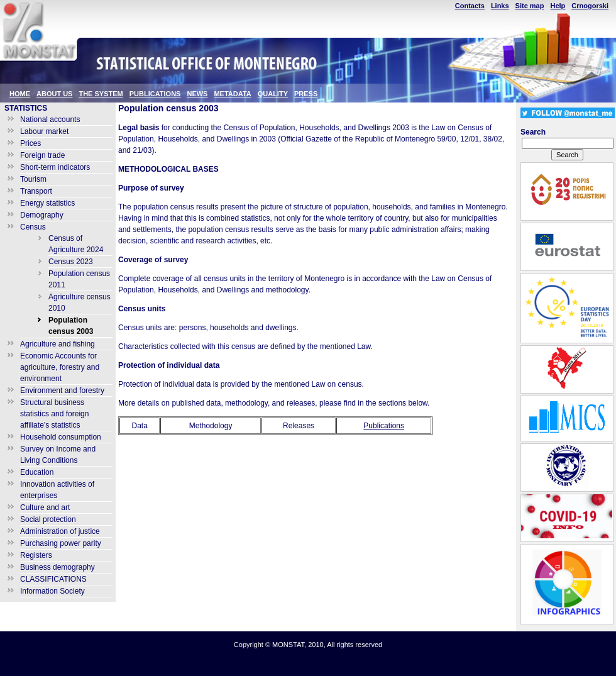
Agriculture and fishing (58, 344)
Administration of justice (60, 531)
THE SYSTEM (101, 94)
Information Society (52, 591)
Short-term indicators (55, 167)
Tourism (33, 179)
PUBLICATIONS (155, 94)
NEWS (197, 94)
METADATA (232, 94)
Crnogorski (590, 6)
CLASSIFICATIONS (53, 579)
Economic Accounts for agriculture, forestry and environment (60, 367)
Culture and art (45, 507)
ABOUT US (54, 94)
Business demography (58, 567)
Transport (36, 191)
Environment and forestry (62, 391)
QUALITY (273, 94)
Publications (384, 426)
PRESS (306, 94)
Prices (30, 143)
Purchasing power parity (61, 543)
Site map (530, 6)
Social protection (48, 519)
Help (558, 6)
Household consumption (61, 437)
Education (37, 472)
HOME (20, 94)
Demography (42, 215)
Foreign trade (42, 155)
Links (500, 6)
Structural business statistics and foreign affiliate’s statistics (54, 414)
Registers (36, 555)
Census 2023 (71, 262)
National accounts (50, 119)
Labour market (44, 131)
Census (33, 227)
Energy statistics (47, 203)
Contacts (470, 6)
